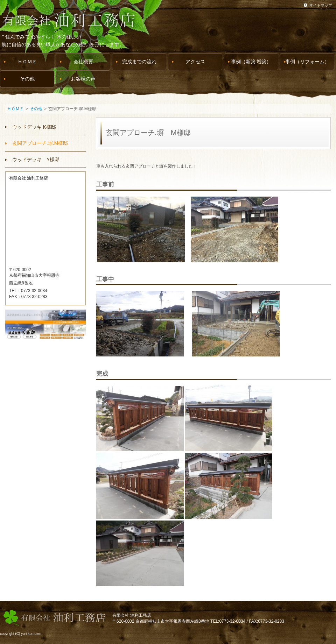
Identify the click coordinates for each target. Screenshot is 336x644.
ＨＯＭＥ (15, 109)
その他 (36, 109)
